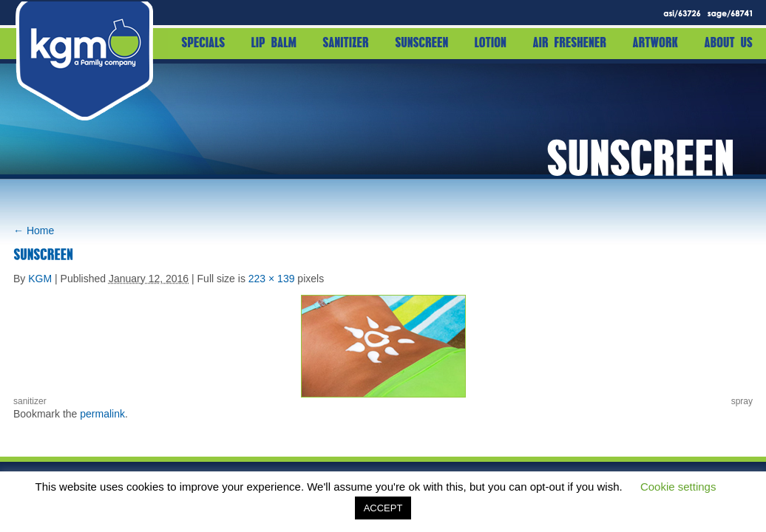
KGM (40, 279)
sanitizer (30, 401)
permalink (102, 414)
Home (34, 231)
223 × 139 (272, 279)
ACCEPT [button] (383, 508)
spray (742, 401)
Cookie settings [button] (678, 487)
